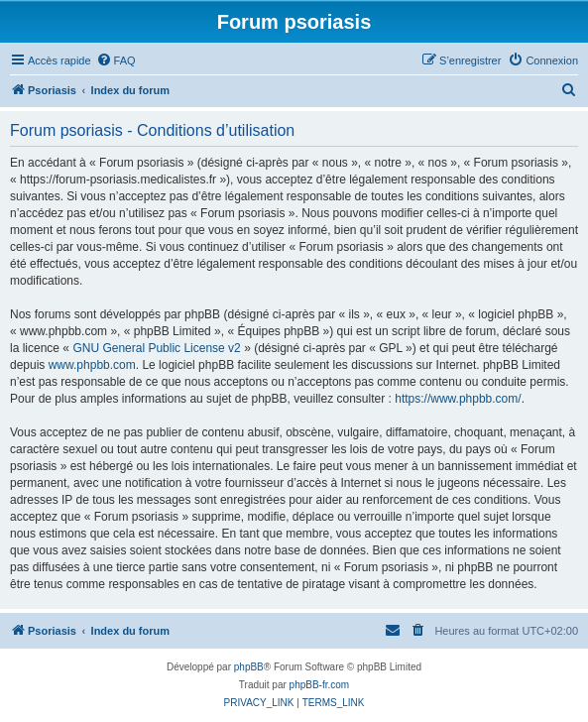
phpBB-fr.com (320, 685)
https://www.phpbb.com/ (458, 399)
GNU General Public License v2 (156, 348)
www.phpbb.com (92, 365)
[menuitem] (116, 60)
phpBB (249, 667)
